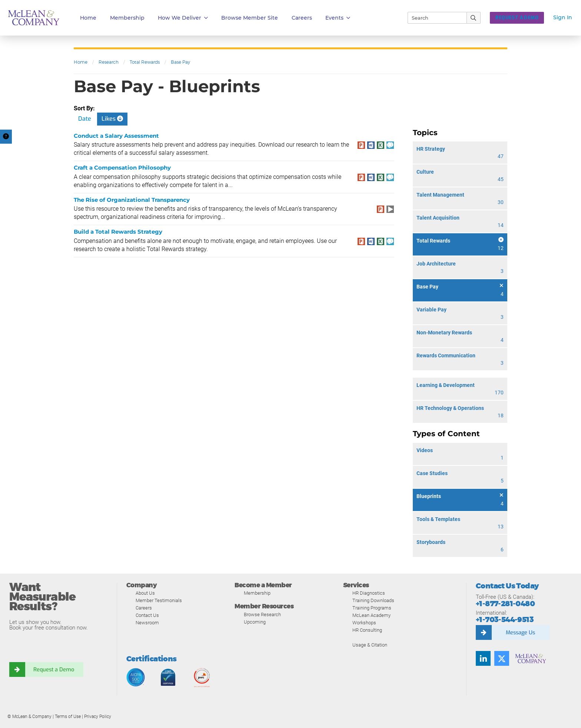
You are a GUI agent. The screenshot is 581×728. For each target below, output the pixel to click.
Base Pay (180, 62)
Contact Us (147, 615)
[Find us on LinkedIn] (483, 658)
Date (85, 119)
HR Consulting (367, 630)
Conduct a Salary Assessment (116, 136)
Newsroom (147, 623)
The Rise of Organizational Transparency (132, 200)
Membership (127, 18)
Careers (144, 608)
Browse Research (262, 615)
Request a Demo (54, 669)
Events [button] (338, 18)
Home (88, 18)
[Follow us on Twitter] (502, 658)
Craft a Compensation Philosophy (122, 168)
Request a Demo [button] (517, 18)
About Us (145, 593)
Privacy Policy (98, 717)
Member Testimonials (159, 600)
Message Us (520, 632)
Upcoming (255, 622)
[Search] (434, 18)
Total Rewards (145, 62)
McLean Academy (371, 615)
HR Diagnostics (369, 593)
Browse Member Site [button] (250, 18)
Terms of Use (68, 717)
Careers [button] (302, 18)
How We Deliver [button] (183, 18)
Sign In (563, 17)
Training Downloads (373, 600)
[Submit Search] (474, 18)
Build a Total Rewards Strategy (118, 232)
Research (109, 62)
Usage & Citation (370, 645)
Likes (112, 119)
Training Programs (372, 608)
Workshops (364, 623)
